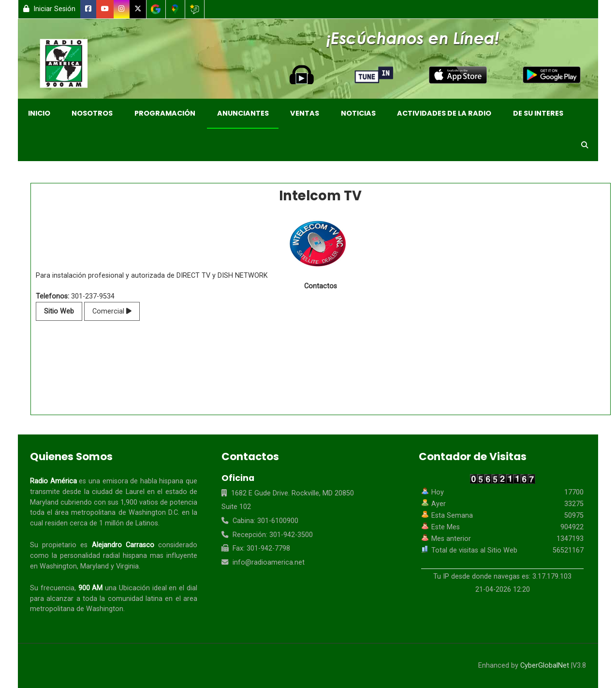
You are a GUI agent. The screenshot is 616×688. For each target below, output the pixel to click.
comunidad (125, 599)
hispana (171, 481)
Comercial (112, 311)
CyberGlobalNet (545, 666)
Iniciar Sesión (49, 9)
